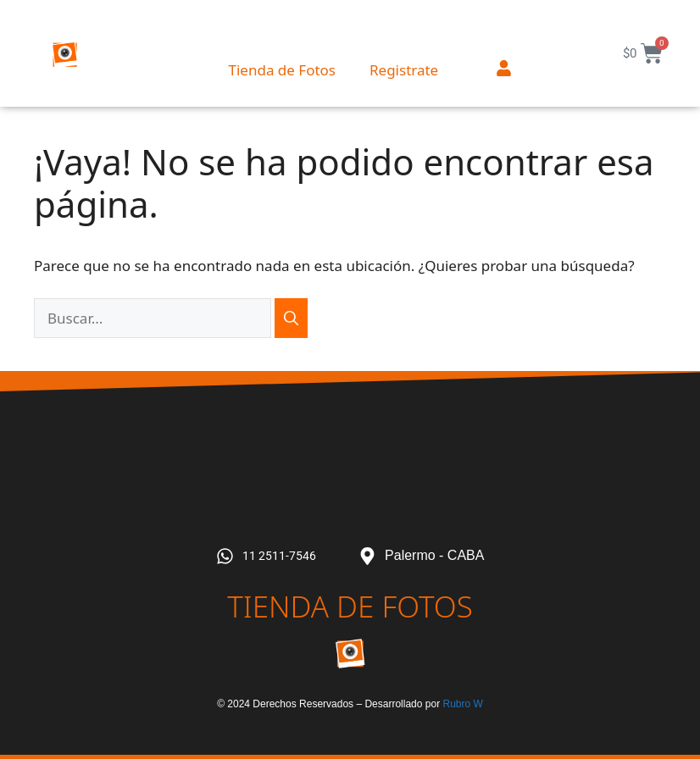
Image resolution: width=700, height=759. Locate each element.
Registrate (404, 70)
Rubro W (462, 704)
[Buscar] (291, 319)
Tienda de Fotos (282, 70)
